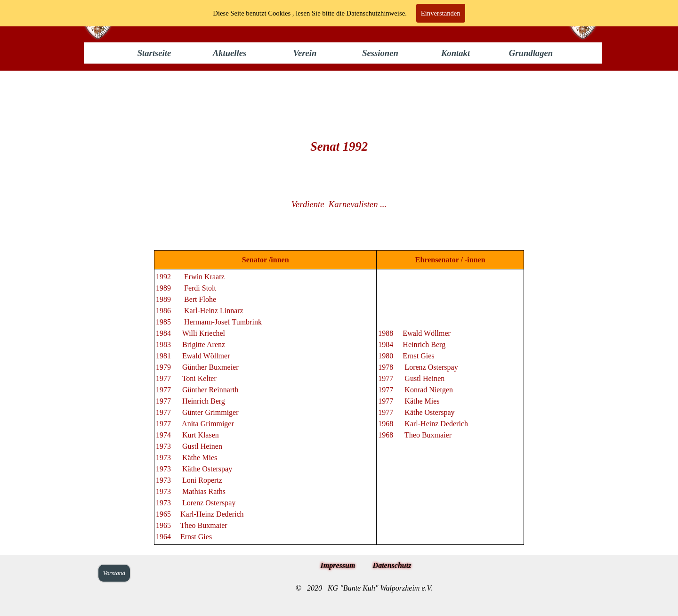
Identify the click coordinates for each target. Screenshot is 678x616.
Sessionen (380, 53)
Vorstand (114, 573)
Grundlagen (531, 53)
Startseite (154, 53)
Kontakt (456, 53)
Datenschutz (392, 565)
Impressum (338, 565)
